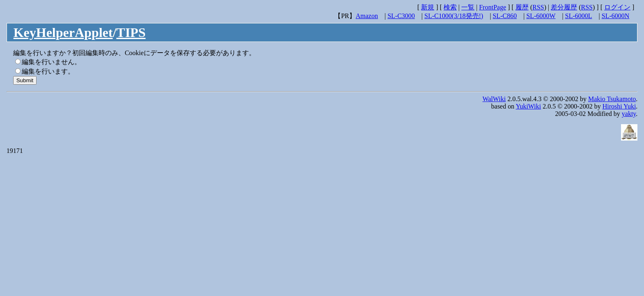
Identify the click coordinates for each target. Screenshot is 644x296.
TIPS (131, 32)
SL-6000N (616, 16)
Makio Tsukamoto (612, 99)
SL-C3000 (401, 16)
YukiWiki (529, 106)
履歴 (522, 7)
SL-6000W (541, 16)
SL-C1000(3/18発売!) (454, 16)
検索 (450, 7)
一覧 (468, 7)
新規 (428, 7)
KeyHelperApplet (63, 32)
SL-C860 (505, 16)
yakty (629, 114)
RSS (538, 7)
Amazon (367, 16)
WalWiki (494, 99)
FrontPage (492, 7)
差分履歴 (564, 7)
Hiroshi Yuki (619, 106)
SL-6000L (579, 16)
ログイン (617, 7)
